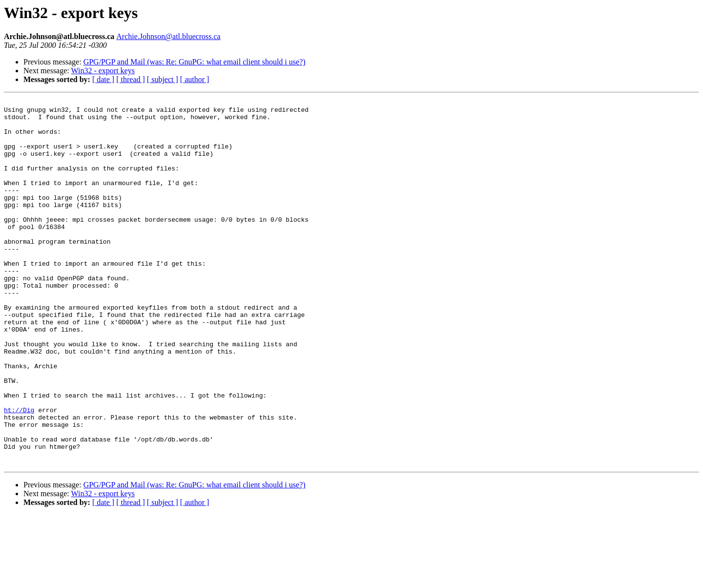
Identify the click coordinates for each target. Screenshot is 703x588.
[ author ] (195, 79)
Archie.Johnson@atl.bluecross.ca (168, 36)
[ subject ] (163, 79)
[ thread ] (131, 79)
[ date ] (103, 79)
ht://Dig (19, 473)
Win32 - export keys (103, 71)
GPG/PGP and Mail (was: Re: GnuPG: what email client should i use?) (195, 62)
